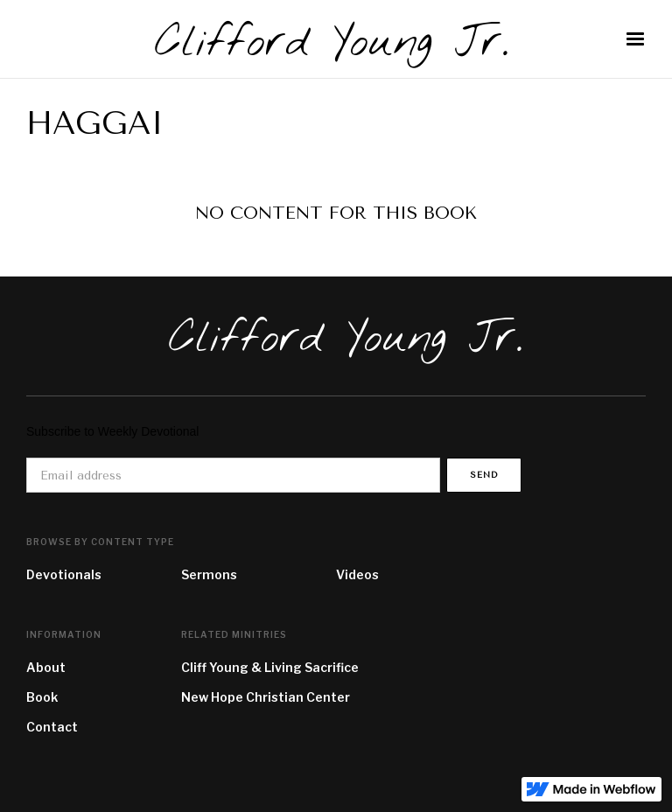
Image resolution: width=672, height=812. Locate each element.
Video (354, 574)
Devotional (60, 574)
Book (42, 697)
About (46, 667)
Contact (52, 727)
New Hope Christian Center (266, 697)
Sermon (206, 574)
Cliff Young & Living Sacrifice (270, 667)
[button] (635, 39)
